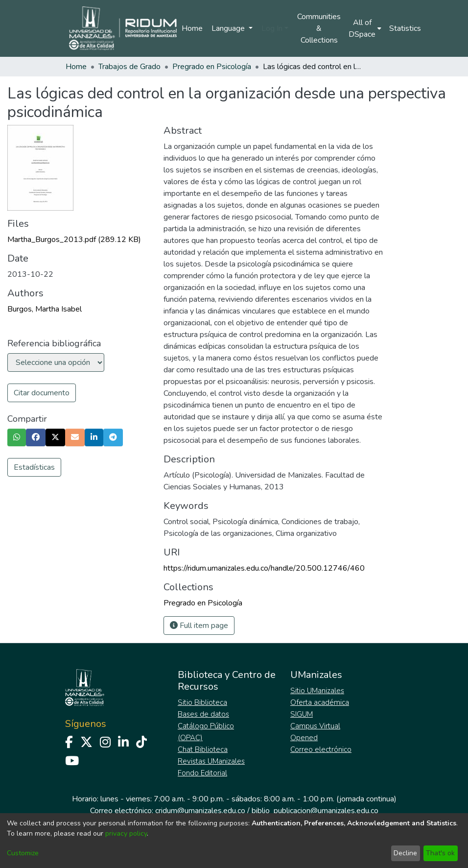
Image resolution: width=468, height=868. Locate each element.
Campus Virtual (315, 726)
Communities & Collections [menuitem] (319, 28)
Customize (23, 853)
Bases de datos (203, 714)
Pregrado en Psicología (212, 67)
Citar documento (42, 393)
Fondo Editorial (202, 773)
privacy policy (126, 833)
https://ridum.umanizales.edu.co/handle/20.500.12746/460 (264, 568)
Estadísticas (34, 467)
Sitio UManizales (317, 691)
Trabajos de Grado (129, 67)
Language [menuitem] (229, 28)
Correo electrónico (321, 749)
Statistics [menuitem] (405, 28)
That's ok (440, 853)
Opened (304, 738)
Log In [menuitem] (272, 28)
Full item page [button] (199, 626)
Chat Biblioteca (203, 749)
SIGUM (302, 714)
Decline (405, 853)
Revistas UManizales (211, 761)
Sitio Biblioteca (202, 702)
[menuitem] (365, 28)
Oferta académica (320, 702)
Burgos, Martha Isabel (45, 309)
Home (192, 28)
